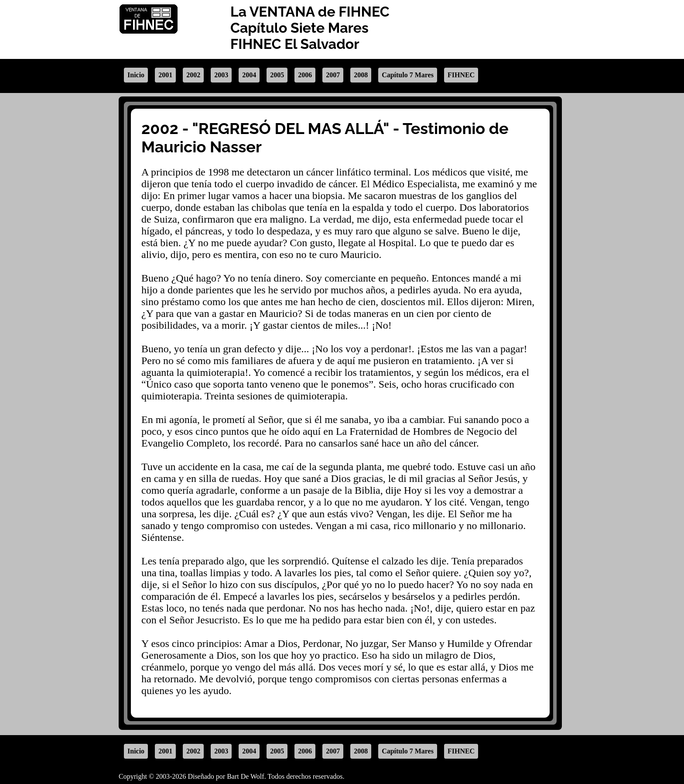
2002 (193, 75)
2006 (305, 75)
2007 (333, 75)
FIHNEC (461, 75)
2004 (249, 75)
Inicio (136, 75)
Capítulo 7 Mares (408, 75)
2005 (277, 75)
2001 (165, 75)
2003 (221, 75)
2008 (361, 75)
